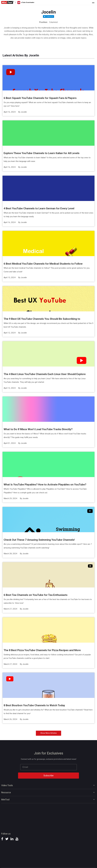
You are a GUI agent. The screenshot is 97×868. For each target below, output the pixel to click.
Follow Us (50, 17)
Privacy (42, 863)
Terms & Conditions (51, 863)
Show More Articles (49, 723)
